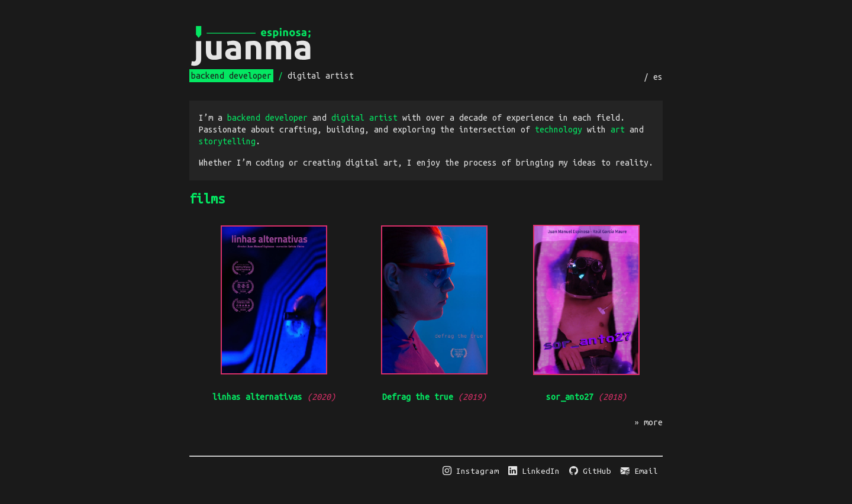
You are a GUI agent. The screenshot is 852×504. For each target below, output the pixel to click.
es (658, 77)
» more (648, 422)
